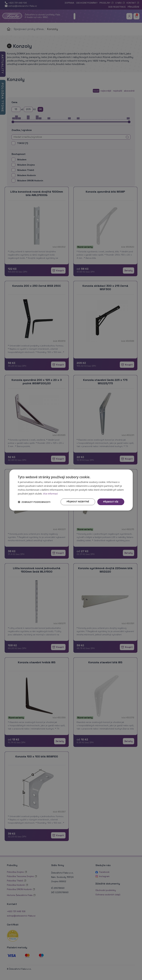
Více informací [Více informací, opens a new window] (51, 493)
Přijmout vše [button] (110, 502)
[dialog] (71, 490)
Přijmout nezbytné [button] (76, 502)
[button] (34, 502)
